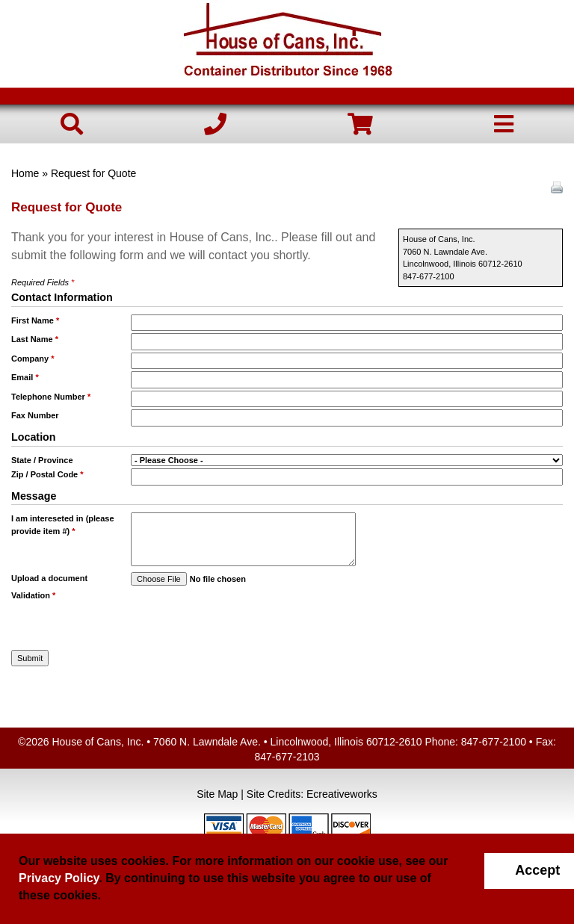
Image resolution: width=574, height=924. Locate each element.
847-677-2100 (494, 742)
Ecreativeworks (342, 794)
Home (25, 173)
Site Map (217, 794)
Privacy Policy (59, 878)
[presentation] (218, 612)
